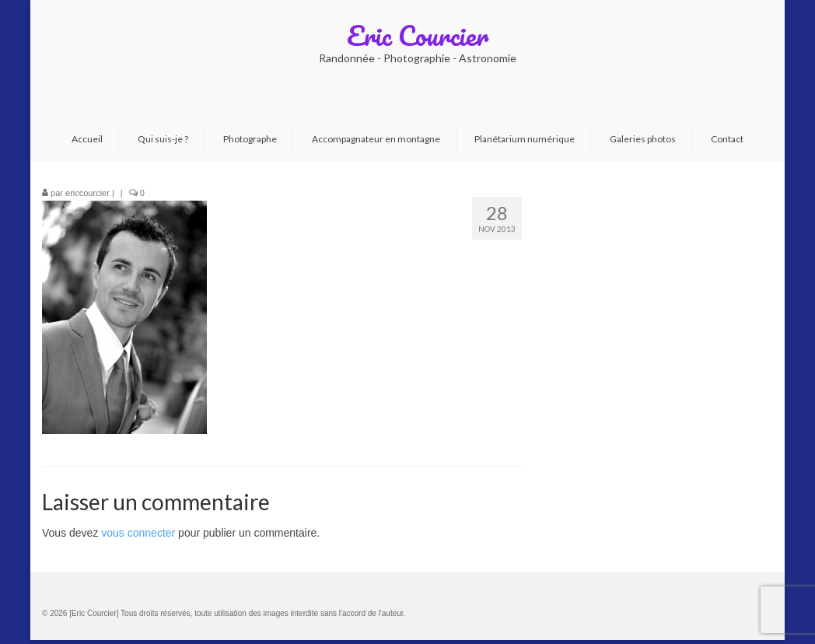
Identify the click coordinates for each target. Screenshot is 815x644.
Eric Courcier (418, 35)
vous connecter (138, 533)
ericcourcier (87, 193)
